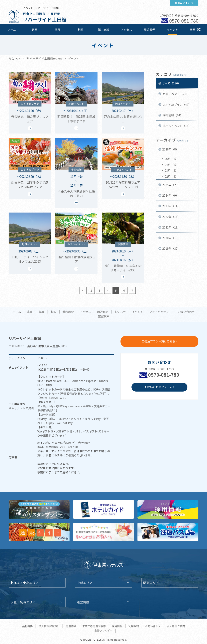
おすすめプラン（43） (177, 105)
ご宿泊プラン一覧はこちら (158, 341)
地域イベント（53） (175, 94)
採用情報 (117, 626)
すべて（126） (171, 83)
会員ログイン (182, 3)
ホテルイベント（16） (177, 126)
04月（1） (171, 165)
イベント (172, 30)
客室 (35, 30)
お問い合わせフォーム (158, 387)
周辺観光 (149, 30)
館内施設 (103, 30)
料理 (81, 30)
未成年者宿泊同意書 (94, 626)
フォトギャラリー (160, 312)
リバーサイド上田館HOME (44, 58)
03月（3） (171, 170)
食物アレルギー (103, 631)
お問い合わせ (186, 312)
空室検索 (195, 30)
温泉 (58, 30)
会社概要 (27, 626)
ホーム (12, 30)
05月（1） (171, 159)
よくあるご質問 (176, 626)
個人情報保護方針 (49, 626)
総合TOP (15, 58)
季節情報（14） (173, 115)
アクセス (127, 30)
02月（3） (171, 176)
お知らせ (120, 312)
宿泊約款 (71, 626)
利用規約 (134, 626)
